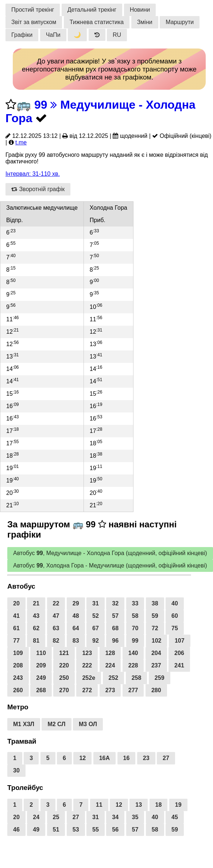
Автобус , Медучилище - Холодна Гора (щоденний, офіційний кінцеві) (110, 553)
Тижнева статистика (97, 22)
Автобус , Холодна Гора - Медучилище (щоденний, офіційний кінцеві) (110, 565)
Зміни (145, 22)
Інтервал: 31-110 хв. (33, 174)
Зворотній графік (38, 189)
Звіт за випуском (34, 22)
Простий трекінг (33, 10)
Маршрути (180, 22)
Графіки (22, 35)
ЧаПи (53, 35)
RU (117, 35)
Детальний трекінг (92, 10)
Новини (140, 10)
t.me (21, 142)
